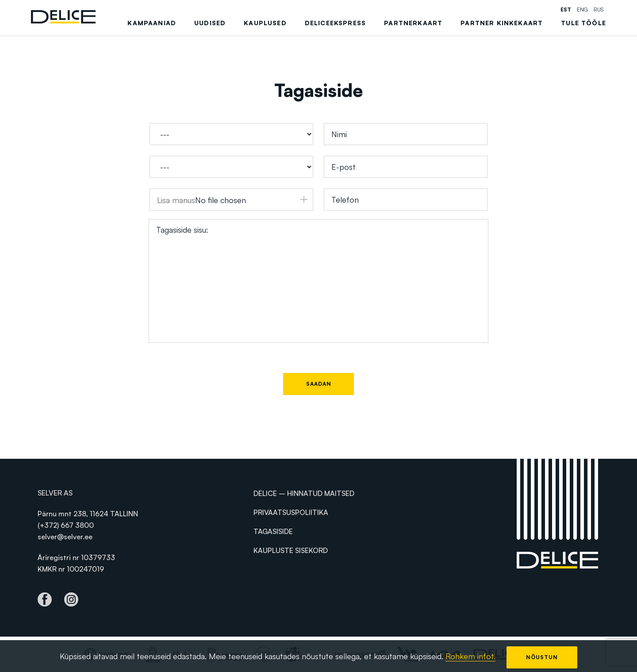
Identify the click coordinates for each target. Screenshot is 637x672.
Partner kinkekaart (502, 23)
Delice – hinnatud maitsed (304, 493)
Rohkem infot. (470, 656)
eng (582, 10)
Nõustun (542, 657)
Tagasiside (273, 531)
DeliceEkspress (335, 23)
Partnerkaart (413, 23)
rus (599, 10)
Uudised (210, 23)
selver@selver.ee (65, 537)
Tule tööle (583, 23)
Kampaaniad (152, 23)
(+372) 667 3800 (66, 525)
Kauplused (265, 23)
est (566, 10)
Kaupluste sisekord (291, 550)
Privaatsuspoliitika (291, 512)
